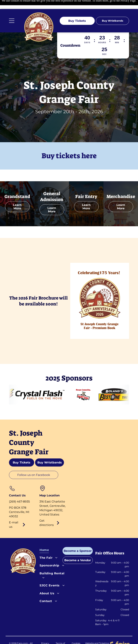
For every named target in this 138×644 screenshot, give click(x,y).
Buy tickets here (69, 147)
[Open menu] (12, 12)
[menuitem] (53, 542)
